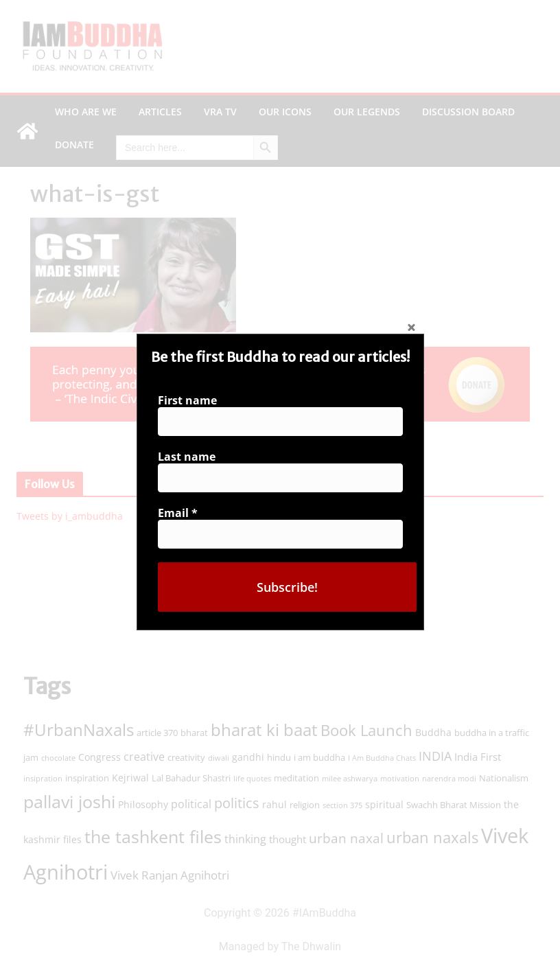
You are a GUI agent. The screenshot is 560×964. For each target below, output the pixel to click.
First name (191, 404)
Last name (191, 458)
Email (182, 511)
